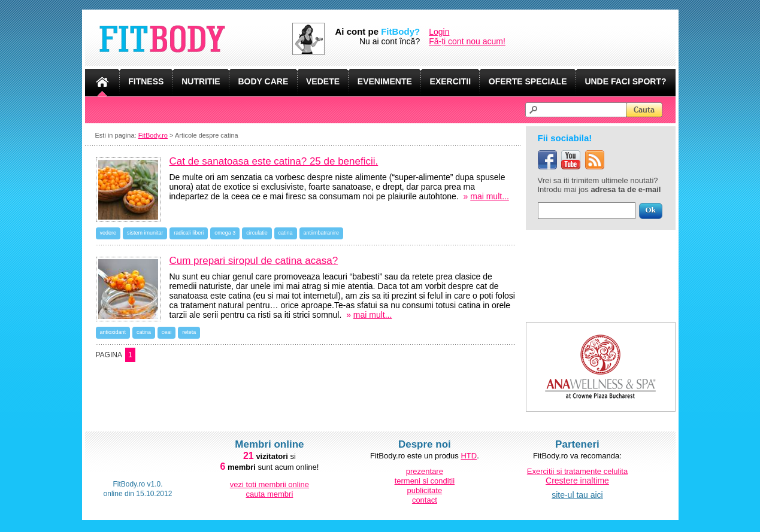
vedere (108, 233)
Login (439, 32)
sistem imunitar (145, 233)
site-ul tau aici (577, 495)
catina (286, 233)
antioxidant (113, 332)
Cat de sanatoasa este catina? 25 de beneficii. (274, 161)
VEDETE (323, 81)
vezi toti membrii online (270, 484)
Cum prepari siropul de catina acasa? (254, 261)
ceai (167, 332)
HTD (469, 456)
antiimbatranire (322, 233)
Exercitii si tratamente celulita (577, 471)
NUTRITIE (201, 81)
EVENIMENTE (385, 81)
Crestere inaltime (577, 481)
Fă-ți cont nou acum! (467, 41)
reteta (189, 332)
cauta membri (270, 494)
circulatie (257, 233)
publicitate (425, 490)
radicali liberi (189, 233)
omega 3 (225, 233)
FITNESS (146, 81)
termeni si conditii (425, 481)
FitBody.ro (153, 135)
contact (425, 500)
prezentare (425, 471)
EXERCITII (450, 81)
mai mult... (490, 196)
